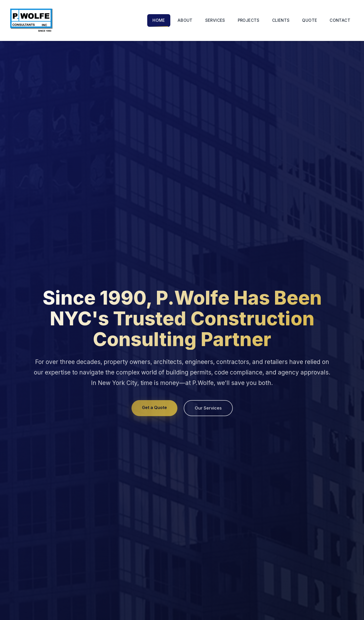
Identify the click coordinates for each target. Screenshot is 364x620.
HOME (159, 20)
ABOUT (185, 20)
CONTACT (340, 20)
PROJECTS (249, 20)
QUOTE (310, 20)
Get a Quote (154, 409)
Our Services (208, 409)
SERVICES (215, 20)
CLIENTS (281, 20)
